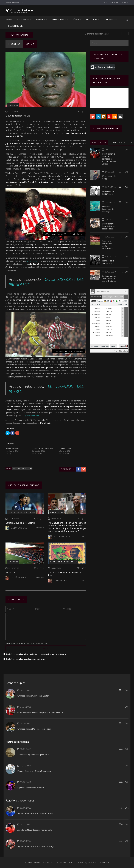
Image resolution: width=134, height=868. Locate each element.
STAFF (106, 2)
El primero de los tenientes (108, 192)
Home (9, 19)
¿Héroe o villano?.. (13, 448)
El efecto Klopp (65, 448)
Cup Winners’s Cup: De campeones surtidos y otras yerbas (109, 159)
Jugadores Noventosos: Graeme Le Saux (35, 813)
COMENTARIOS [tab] (118, 142)
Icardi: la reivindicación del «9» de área (65, 574)
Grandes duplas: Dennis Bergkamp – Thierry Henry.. (40, 712)
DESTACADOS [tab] (99, 142)
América (42, 19)
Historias (93, 19)
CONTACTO (124, 2)
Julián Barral (19, 577)
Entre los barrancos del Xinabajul (108, 209)
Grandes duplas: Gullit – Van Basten (33, 696)
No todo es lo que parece (108, 262)
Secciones (24, 19)
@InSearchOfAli (32, 416)
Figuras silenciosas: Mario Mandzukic (34, 771)
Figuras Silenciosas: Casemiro (31, 788)
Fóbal (77, 19)
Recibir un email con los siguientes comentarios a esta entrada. (36, 654)
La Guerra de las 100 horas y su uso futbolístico (109, 278)
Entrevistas (60, 19)
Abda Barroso (19, 528)
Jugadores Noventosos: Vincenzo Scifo (35, 830)
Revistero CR (17, 26)
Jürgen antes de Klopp (47, 34)
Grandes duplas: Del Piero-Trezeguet (34, 729)
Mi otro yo (11, 572)
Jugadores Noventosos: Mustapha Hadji (35, 846)
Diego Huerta (61, 580)
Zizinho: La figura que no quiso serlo (33, 754)
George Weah (33, 261)
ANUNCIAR (114, 2)
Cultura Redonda (21, 468)
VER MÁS (40, 528)
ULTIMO (30, 44)
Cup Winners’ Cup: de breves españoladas (109, 226)
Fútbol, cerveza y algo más (43, 448)
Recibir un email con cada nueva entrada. (25, 659)
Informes (111, 19)
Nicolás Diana (62, 536)
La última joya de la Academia (20, 523)
